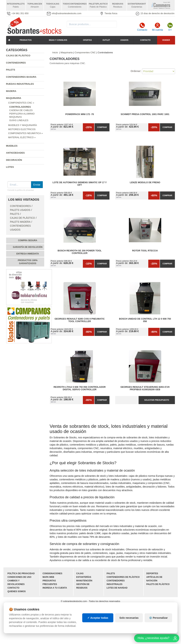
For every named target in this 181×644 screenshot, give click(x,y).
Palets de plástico (158, 584)
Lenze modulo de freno (145, 182)
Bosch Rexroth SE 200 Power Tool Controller (80, 252)
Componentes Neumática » (26, 133)
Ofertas (87, 40)
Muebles (12, 146)
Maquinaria (14, 98)
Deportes (152, 573)
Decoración (14, 160)
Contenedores (16, 63)
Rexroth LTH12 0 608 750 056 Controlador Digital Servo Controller (80, 388)
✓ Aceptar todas (98, 618)
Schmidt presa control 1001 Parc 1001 (145, 114)
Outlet (106, 40)
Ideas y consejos (58, 40)
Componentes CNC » (21, 103)
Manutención (84, 581)
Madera (11, 91)
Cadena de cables (21, 110)
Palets (11, 70)
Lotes (10, 167)
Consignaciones (52, 573)
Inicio (55, 52)
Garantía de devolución (28, 247)
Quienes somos (17, 591)
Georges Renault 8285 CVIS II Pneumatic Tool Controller (80, 320)
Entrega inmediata (28, 254)
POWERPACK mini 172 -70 (80, 114)
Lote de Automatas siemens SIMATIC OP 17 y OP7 (80, 184)
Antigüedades (15, 153)
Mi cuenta (158, 27)
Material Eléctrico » (22, 137)
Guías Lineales (19, 120)
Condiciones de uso (20, 577)
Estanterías (84, 577)
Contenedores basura (21, 77)
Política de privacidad (21, 573)
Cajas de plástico (18, 56)
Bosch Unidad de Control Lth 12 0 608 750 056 (145, 320)
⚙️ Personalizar (158, 618)
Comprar (102, 127)
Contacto (142, 27)
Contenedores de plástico (123, 577)
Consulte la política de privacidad (21, 190)
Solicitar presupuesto (157, 400)
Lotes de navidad (117, 588)
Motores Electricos (22, 129)
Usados (124, 40)
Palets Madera (20, 222)
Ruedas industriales (20, 84)
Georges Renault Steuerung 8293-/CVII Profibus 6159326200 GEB (145, 388)
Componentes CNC (85, 52)
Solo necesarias (129, 618)
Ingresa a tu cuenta (55, 588)
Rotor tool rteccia (145, 251)
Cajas (80, 573)
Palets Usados (20, 210)
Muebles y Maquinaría (23, 125)
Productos (26, 40)
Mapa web (48, 577)
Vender (166, 40)
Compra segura (28, 240)
